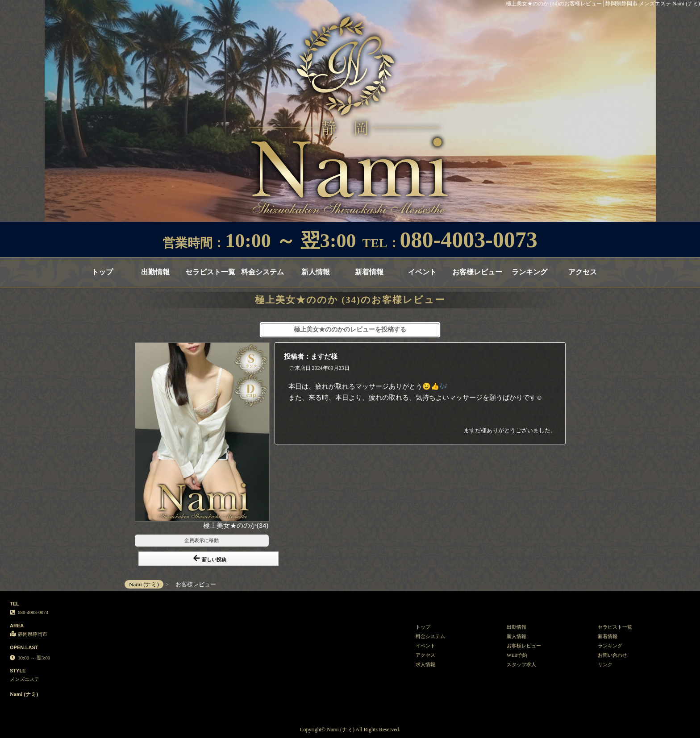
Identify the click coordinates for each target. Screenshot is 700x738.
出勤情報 (155, 272)
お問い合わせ (612, 655)
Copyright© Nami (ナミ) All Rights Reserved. (350, 730)
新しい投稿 (210, 558)
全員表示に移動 (202, 540)
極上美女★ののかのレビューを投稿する (350, 330)
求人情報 (425, 664)
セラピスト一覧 (210, 272)
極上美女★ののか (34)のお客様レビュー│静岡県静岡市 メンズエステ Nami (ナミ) (603, 4)
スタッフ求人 (521, 664)
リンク (605, 664)
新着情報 (369, 272)
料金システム (262, 272)
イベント (422, 272)
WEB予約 (517, 655)
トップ (102, 272)
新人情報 (316, 272)
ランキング (529, 272)
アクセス (583, 272)
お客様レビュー (477, 272)
